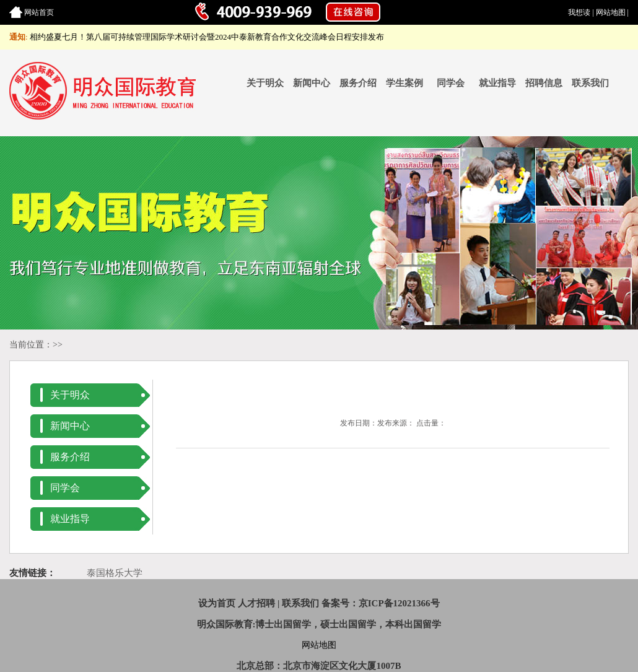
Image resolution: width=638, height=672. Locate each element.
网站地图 (611, 12)
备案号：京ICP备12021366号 (381, 603)
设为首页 (217, 603)
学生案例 (404, 83)
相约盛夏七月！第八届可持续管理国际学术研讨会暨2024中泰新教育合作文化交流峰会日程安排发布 (207, 37)
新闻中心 (312, 83)
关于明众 (265, 83)
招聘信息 (544, 83)
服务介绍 (358, 83)
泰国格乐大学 (115, 573)
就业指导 (497, 83)
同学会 (451, 83)
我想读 (579, 12)
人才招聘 (256, 603)
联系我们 (590, 83)
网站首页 (39, 12)
